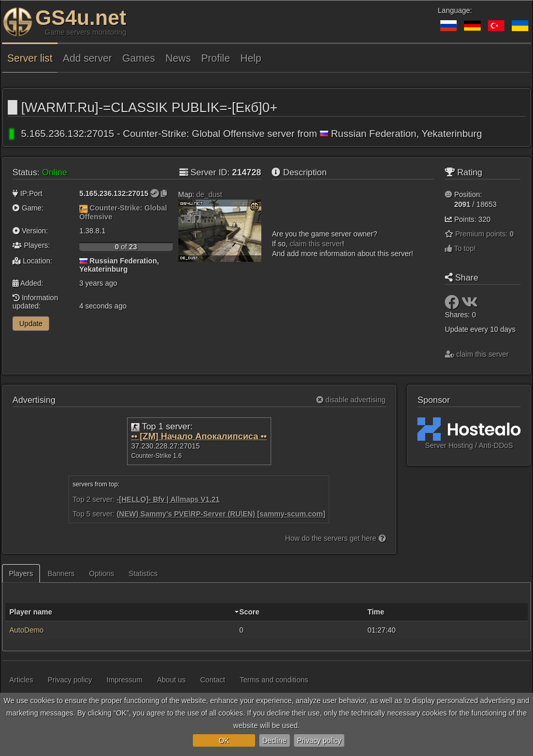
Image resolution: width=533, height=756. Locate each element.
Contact (213, 680)
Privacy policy (319, 740)
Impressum (125, 680)
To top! (460, 248)
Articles (21, 680)
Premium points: (485, 234)
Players (21, 573)
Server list (30, 58)
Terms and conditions (274, 680)
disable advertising (351, 400)
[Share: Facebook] (453, 305)
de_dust (209, 194)
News (178, 58)
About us (171, 680)
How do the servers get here (335, 538)
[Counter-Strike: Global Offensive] (83, 208)
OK (224, 740)
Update (31, 324)
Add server (87, 58)
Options (102, 573)
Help (251, 58)
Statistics (143, 573)
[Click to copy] (164, 193)
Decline (275, 740)
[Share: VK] (470, 305)
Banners (61, 573)
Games (139, 58)
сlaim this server (316, 244)
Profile (216, 58)
